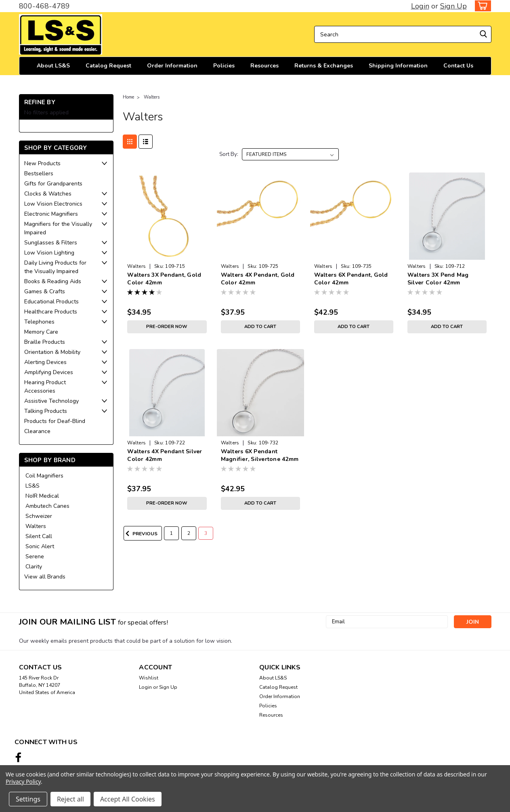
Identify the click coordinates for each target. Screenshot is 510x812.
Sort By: (229, 154)
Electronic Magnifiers (51, 214)
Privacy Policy (23, 781)
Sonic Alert (40, 546)
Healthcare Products (51, 312)
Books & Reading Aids (53, 281)
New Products (42, 163)
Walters (36, 526)
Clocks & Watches (48, 194)
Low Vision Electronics (53, 204)
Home (128, 97)
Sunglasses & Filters (51, 243)
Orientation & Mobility (52, 352)
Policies (224, 66)
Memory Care (41, 332)
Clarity (34, 567)
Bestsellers (39, 174)
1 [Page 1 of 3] (171, 533)
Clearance (37, 431)
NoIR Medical (42, 496)
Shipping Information (398, 66)
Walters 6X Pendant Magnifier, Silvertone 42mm (260, 455)
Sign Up (453, 6)
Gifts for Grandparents (53, 184)
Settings (28, 799)
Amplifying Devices (49, 372)
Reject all (70, 799)
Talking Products (46, 411)
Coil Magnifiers (44, 476)
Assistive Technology (51, 401)
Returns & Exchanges (324, 66)
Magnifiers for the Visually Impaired (58, 228)
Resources (264, 66)
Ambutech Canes (47, 506)
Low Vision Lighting (49, 253)
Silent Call (39, 536)
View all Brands (45, 577)
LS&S (33, 486)
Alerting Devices (45, 362)
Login (420, 6)
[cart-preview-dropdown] (481, 6)
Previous (141, 534)
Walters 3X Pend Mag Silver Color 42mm (438, 279)
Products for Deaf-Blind (55, 421)
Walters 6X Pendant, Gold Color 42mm (351, 279)
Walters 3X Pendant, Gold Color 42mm (164, 279)
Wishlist (149, 678)
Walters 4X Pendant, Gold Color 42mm (258, 279)
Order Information (172, 66)
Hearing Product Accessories (45, 387)
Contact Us (458, 66)
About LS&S (53, 66)
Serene (35, 556)
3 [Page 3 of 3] (206, 533)
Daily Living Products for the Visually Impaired (55, 267)
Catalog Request (108, 66)
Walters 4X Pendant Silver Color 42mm (165, 455)
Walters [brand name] (136, 266)
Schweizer (39, 516)
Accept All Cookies (128, 799)
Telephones (39, 322)
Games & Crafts (45, 291)
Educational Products (51, 302)
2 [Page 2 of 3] (189, 533)
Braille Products (45, 342)
